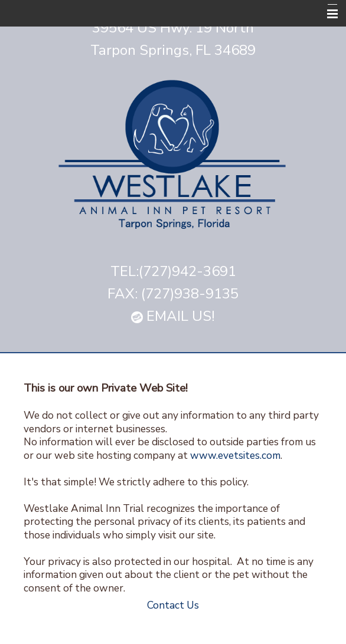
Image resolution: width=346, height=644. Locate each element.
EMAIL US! (173, 316)
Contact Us (173, 605)
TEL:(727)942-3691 (173, 271)
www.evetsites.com (235, 455)
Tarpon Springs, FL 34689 (173, 50)
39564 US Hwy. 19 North (173, 28)
